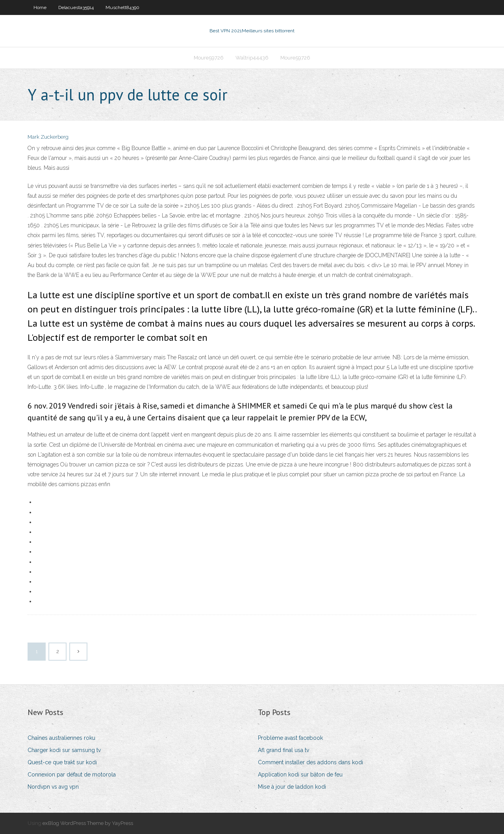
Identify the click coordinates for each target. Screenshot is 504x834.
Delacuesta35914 (76, 7)
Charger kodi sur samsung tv (64, 750)
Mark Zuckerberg (48, 137)
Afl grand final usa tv (283, 750)
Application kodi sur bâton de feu (300, 775)
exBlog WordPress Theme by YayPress (88, 823)
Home (40, 7)
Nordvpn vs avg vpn (53, 787)
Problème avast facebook (290, 738)
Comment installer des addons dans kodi (310, 762)
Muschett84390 (122, 7)
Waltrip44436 (252, 58)
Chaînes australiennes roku (61, 738)
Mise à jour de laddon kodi (292, 787)
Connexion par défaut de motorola (72, 775)
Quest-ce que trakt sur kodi (62, 762)
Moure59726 (209, 58)
